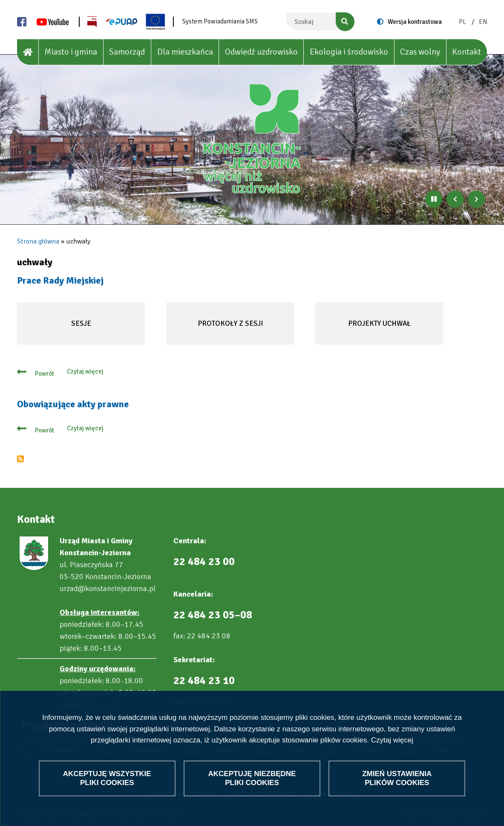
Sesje (67, 332)
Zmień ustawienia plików (397, 794)
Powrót (45, 374)
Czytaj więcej (392, 756)
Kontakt (467, 52)
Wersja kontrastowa (415, 22)
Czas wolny (420, 52)
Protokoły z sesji (227, 332)
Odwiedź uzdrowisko (261, 52)
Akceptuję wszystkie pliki (107, 794)
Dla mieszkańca (185, 52)
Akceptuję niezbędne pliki (252, 794)
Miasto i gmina (71, 52)
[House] (28, 52)
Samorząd (127, 52)
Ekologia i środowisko (349, 52)
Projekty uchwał (376, 332)
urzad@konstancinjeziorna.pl (108, 588)
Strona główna (38, 241)
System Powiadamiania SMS (220, 21)
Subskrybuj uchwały (20, 459)
